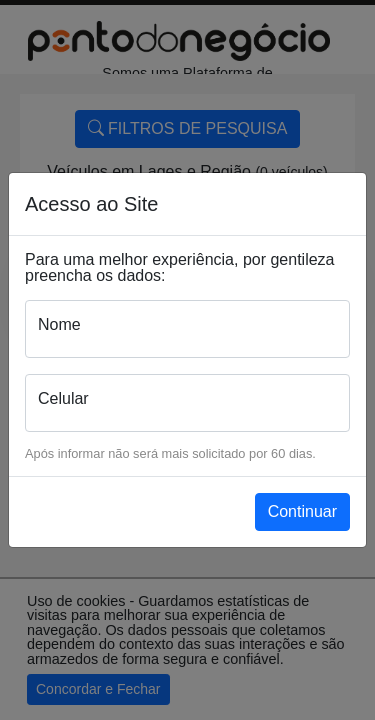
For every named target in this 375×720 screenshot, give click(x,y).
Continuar (302, 511)
